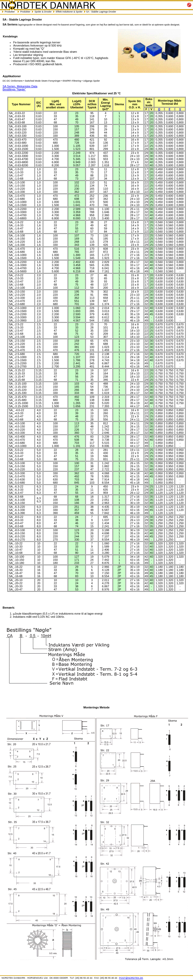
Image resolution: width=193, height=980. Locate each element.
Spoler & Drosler (43, 12)
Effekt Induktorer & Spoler (69, 12)
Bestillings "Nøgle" (14, 89)
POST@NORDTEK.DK (131, 978)
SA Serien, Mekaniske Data (20, 86)
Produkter (10, 12)
